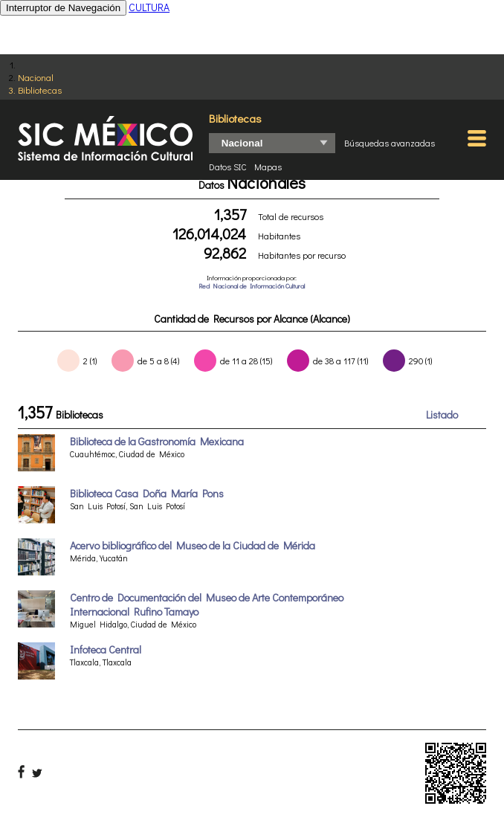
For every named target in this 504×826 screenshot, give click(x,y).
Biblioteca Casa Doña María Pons (147, 493)
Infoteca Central (106, 649)
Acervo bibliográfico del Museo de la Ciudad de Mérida (193, 545)
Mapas (268, 167)
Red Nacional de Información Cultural (252, 286)
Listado (442, 414)
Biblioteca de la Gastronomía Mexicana (157, 441)
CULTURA (149, 7)
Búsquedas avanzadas (390, 143)
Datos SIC (228, 167)
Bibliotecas (40, 90)
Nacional (36, 77)
